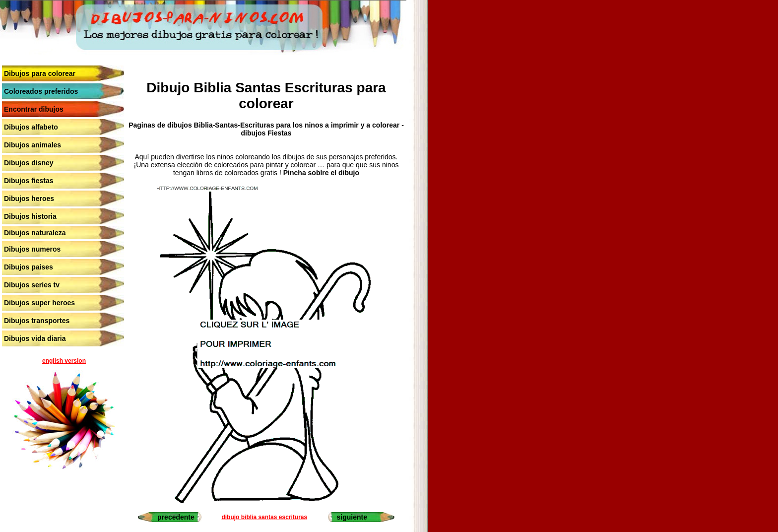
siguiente (352, 517)
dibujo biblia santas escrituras (264, 517)
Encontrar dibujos (34, 109)
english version (64, 361)
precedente (176, 517)
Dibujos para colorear (40, 73)
